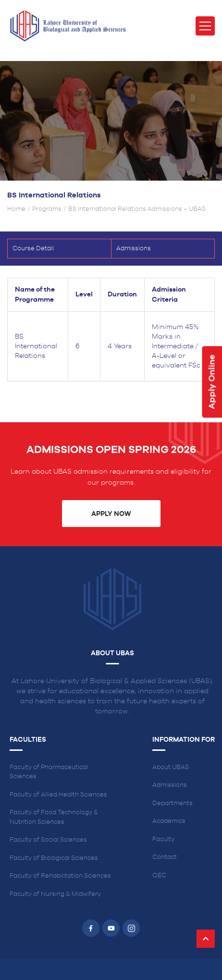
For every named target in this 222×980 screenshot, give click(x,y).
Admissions (170, 785)
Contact (165, 857)
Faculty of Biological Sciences (54, 858)
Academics (169, 821)
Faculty (163, 839)
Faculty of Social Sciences (48, 840)
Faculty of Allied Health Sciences (58, 795)
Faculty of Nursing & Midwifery (55, 894)
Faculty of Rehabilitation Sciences (60, 876)
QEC (159, 876)
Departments (173, 803)
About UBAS (171, 767)
